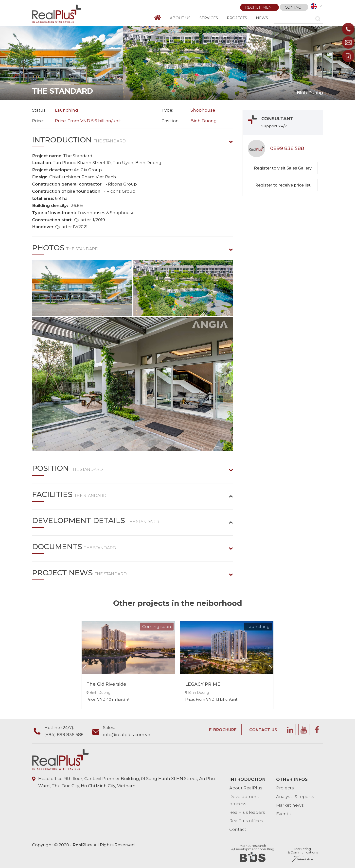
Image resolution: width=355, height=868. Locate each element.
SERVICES (209, 18)
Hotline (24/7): (68, 732)
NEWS (262, 18)
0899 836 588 (287, 148)
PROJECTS (237, 18)
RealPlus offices (246, 821)
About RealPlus (246, 788)
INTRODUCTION (247, 779)
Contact (294, 5)
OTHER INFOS (292, 779)
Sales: (127, 732)
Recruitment (259, 5)
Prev (7, 63)
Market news (290, 805)
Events (283, 814)
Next (348, 63)
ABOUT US (180, 18)
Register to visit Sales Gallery (283, 168)
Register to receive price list (283, 185)
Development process (244, 800)
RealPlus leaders (247, 812)
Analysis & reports (295, 797)
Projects (285, 788)
